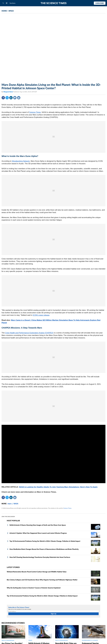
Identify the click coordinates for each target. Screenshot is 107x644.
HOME (4, 11)
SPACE (11, 11)
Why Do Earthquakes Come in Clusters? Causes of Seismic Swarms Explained (34, 588)
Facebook (3, 98)
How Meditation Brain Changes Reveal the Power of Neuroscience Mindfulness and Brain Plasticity (44, 549)
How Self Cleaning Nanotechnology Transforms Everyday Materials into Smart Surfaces (40, 557)
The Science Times (54, 3)
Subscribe (100, 3)
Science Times (35, 112)
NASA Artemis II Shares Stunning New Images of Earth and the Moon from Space (38, 525)
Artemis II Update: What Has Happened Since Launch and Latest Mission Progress (38, 533)
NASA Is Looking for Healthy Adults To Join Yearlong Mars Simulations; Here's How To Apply (58, 487)
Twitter (7, 98)
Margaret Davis (8, 92)
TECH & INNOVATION (8, 640)
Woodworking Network (21, 161)
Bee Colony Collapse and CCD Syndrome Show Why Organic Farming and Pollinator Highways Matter (42, 580)
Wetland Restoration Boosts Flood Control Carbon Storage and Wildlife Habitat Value (37, 572)
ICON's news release (41, 315)
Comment (15, 98)
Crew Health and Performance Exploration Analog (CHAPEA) (29, 333)
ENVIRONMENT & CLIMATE (90, 640)
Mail (19, 98)
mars (10, 504)
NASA (16, 504)
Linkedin (11, 98)
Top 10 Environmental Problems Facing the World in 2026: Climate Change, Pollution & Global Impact (45, 541)
